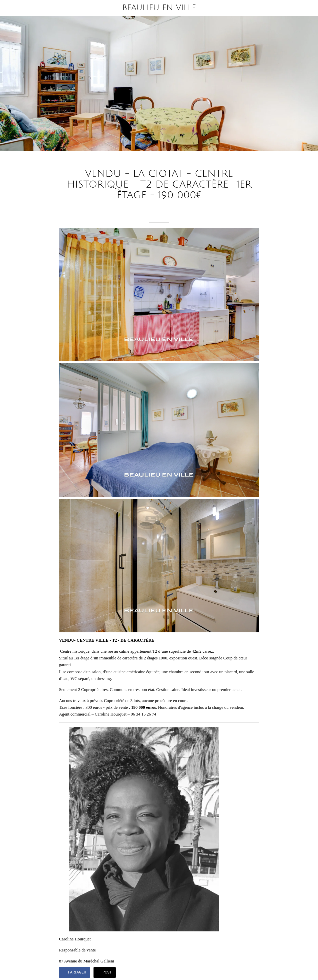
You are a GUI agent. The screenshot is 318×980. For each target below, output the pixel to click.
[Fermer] (8, 8)
